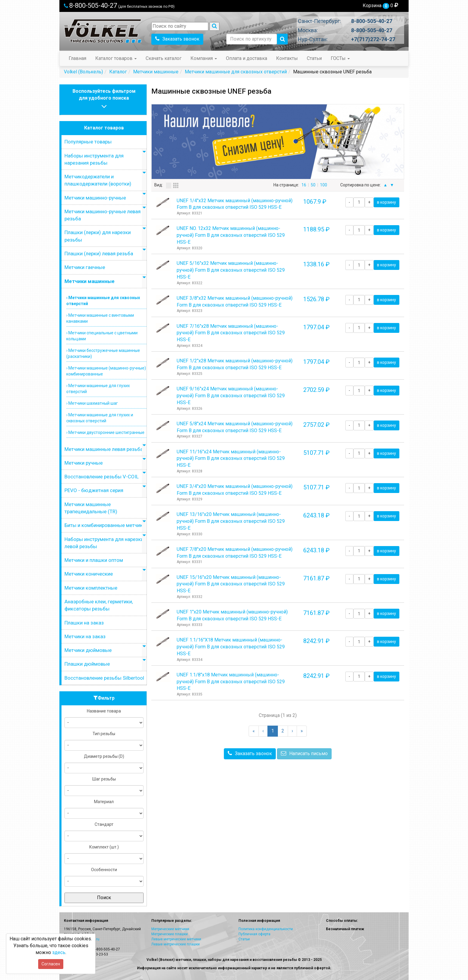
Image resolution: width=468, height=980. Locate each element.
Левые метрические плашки (176, 944)
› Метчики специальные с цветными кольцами (102, 336)
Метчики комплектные (91, 588)
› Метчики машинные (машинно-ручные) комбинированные (106, 371)
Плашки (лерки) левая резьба (99, 253)
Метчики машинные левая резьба (104, 449)
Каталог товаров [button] (116, 58)
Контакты (287, 58)
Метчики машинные (90, 281)
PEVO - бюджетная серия (94, 490)
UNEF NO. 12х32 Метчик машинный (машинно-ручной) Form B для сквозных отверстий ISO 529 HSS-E (231, 235)
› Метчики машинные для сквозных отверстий (103, 301)
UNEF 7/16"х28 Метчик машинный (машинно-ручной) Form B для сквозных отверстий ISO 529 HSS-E (231, 333)
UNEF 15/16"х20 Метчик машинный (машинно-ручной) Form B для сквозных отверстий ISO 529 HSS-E (231, 584)
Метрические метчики (170, 929)
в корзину (387, 202)
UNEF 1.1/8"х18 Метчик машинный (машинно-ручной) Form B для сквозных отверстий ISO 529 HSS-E (231, 682)
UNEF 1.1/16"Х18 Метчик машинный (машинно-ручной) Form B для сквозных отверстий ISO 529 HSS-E (231, 647)
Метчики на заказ (85, 636)
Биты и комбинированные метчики (105, 525)
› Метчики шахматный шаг (92, 403)
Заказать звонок (177, 39)
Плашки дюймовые (87, 664)
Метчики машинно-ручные (95, 198)
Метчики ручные (84, 463)
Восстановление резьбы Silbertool (104, 678)
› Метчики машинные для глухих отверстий (98, 389)
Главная (77, 58)
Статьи (314, 58)
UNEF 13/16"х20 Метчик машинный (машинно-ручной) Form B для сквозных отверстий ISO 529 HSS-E (231, 521)
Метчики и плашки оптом (94, 560)
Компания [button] (204, 58)
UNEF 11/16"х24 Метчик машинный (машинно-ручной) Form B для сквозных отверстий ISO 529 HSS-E (231, 459)
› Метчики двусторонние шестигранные (105, 432)
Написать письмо (304, 753)
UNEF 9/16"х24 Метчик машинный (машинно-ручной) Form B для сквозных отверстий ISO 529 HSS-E (231, 396)
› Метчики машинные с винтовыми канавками (100, 318)
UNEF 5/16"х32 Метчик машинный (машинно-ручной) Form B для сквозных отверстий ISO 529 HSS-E (231, 270)
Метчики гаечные (85, 267)
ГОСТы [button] (340, 58)
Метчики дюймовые (88, 650)
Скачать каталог (164, 58)
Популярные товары (88, 142)
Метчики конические (89, 574)
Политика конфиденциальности (266, 929)
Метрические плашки (170, 934)
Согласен (51, 964)
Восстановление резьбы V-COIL (102, 477)
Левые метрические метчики (176, 939)
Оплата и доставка (247, 58)
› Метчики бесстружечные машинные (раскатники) (103, 353)
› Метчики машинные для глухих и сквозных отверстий (100, 418)
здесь (59, 952)
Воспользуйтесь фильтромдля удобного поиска (104, 99)
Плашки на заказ (84, 623)
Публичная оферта (254, 934)
